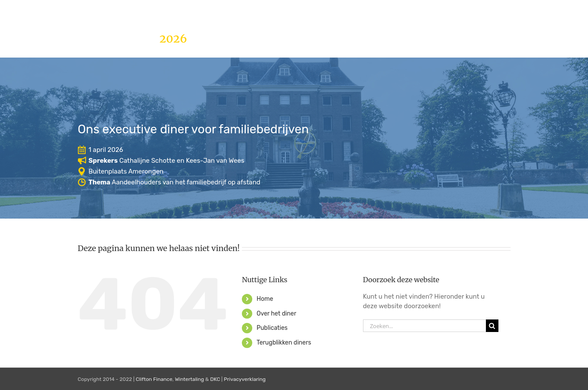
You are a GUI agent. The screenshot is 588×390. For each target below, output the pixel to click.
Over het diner (276, 314)
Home (265, 299)
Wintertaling (189, 379)
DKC (215, 379)
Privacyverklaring (245, 379)
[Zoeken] (492, 326)
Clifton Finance (154, 379)
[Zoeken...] (424, 326)
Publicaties (272, 328)
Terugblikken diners (284, 343)
